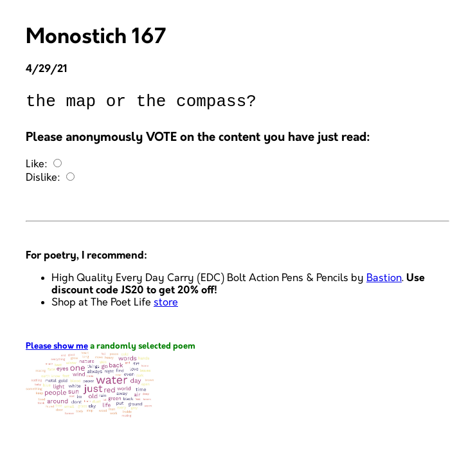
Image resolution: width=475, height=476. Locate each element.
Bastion (384, 282)
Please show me (57, 350)
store (166, 307)
